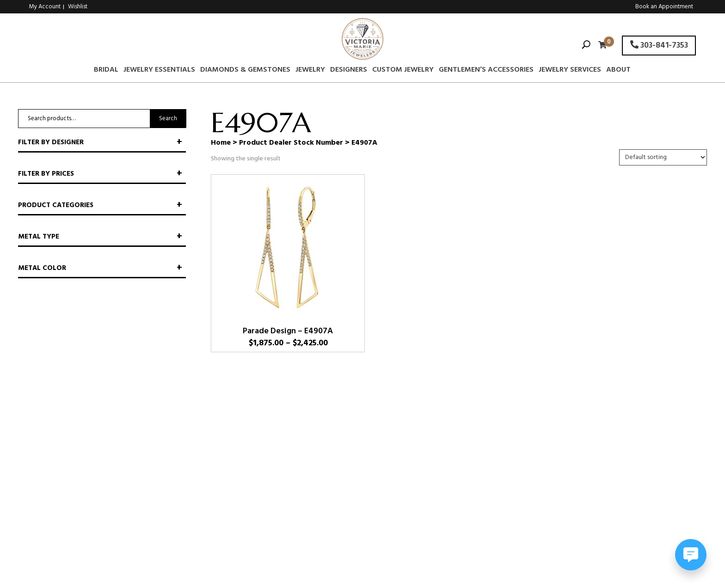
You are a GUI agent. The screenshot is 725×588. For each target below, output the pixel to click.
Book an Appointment (664, 7)
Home (221, 143)
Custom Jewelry (403, 71)
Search (168, 119)
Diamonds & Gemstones (245, 71)
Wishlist (78, 7)
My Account (45, 7)
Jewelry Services (570, 71)
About (618, 71)
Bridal (106, 71)
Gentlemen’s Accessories (486, 71)
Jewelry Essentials (159, 71)
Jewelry (310, 71)
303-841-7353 (659, 46)
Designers (349, 71)
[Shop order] (663, 157)
